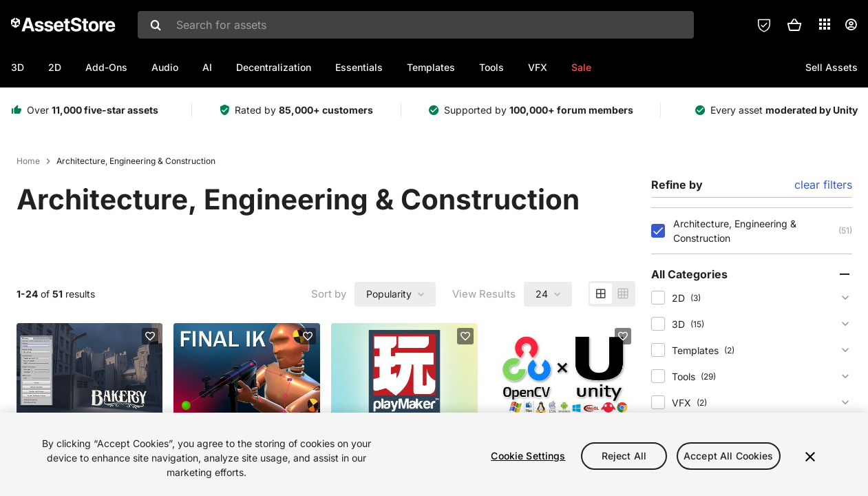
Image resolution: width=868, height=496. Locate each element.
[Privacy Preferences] (764, 25)
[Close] (810, 457)
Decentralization (274, 67)
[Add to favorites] (150, 336)
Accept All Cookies (729, 456)
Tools (491, 67)
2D (55, 67)
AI (207, 67)
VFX (538, 67)
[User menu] (851, 25)
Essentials (359, 67)
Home (28, 161)
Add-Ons (106, 67)
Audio (165, 67)
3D (18, 67)
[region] (434, 454)
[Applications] (825, 24)
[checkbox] (658, 231)
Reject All (624, 456)
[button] (794, 25)
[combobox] (416, 25)
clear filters (823, 185)
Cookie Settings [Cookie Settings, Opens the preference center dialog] (528, 456)
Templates (431, 67)
